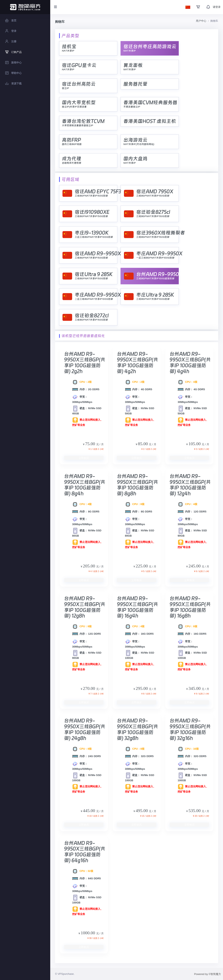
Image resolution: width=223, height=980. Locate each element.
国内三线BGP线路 (72, 144)
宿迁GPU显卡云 (79, 65)
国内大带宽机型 (79, 102)
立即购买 (84, 458)
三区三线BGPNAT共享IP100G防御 (94, 237)
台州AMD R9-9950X (159, 274)
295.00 (142, 688)
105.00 (195, 444)
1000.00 (88, 933)
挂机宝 (69, 46)
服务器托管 (135, 84)
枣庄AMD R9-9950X (159, 253)
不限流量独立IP (132, 107)
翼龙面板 (133, 65)
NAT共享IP (68, 51)
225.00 (142, 566)
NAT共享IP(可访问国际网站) (139, 144)
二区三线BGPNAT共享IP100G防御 (94, 299)
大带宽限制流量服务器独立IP (78, 125)
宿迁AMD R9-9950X (98, 253)
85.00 (143, 444)
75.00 (91, 444)
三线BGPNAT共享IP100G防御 (153, 299)
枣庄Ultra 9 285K (155, 295)
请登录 (217, 7)
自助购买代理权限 (72, 163)
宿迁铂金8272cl (92, 315)
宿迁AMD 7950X (155, 191)
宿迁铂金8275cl (153, 212)
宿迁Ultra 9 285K (94, 274)
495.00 (142, 811)
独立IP (65, 88)
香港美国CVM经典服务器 (150, 102)
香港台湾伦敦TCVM (83, 121)
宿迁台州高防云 (79, 84)
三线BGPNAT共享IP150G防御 (91, 196)
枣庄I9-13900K (92, 233)
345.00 (195, 688)
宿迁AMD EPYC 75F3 (98, 191)
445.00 (90, 811)
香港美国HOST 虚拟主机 (150, 121)
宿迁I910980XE (92, 212)
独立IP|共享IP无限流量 (74, 107)
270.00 (90, 688)
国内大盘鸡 (135, 159)
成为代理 (72, 159)
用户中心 (201, 21)
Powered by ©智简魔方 (208, 974)
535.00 (195, 811)
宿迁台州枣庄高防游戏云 (150, 46)
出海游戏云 (135, 140)
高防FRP (71, 140)
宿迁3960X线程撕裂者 (161, 233)
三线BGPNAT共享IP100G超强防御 (155, 278)
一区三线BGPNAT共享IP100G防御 (155, 258)
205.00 (90, 566)
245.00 (195, 566)
